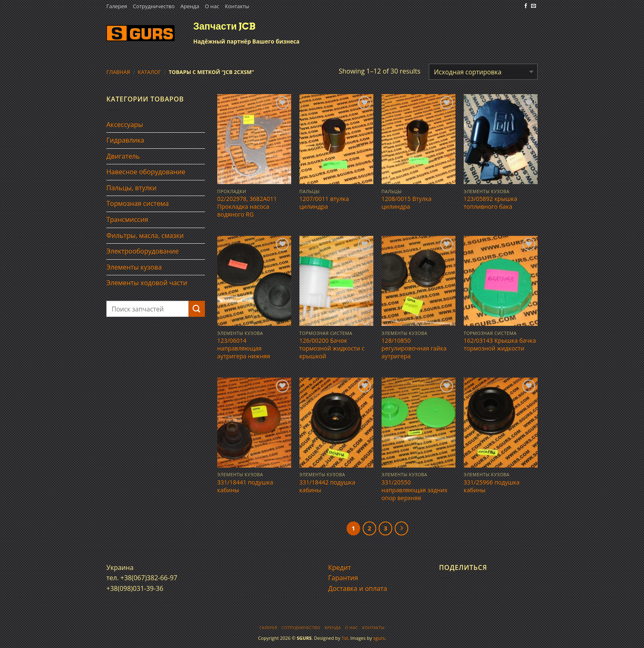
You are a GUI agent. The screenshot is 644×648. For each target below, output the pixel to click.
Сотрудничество (154, 6)
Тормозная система (138, 203)
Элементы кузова (134, 267)
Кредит (339, 567)
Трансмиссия (127, 219)
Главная (118, 72)
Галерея (117, 6)
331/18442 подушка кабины (327, 486)
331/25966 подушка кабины (492, 486)
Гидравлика (125, 140)
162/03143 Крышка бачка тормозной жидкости (500, 345)
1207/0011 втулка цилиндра (324, 203)
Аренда (190, 6)
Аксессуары (125, 125)
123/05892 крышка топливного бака (490, 203)
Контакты (237, 6)
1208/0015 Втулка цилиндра (407, 203)
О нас (212, 6)
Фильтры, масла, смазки (145, 235)
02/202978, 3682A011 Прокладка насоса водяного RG (247, 206)
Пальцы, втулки (131, 188)
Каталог (149, 72)
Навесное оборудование (146, 172)
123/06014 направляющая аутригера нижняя (244, 348)
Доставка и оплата (358, 588)
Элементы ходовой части (147, 283)
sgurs (379, 638)
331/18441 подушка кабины (245, 486)
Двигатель (123, 156)
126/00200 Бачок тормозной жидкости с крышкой (332, 348)
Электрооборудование (143, 251)
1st (345, 638)
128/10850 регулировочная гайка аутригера (414, 348)
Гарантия (343, 578)
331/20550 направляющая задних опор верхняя (415, 490)
